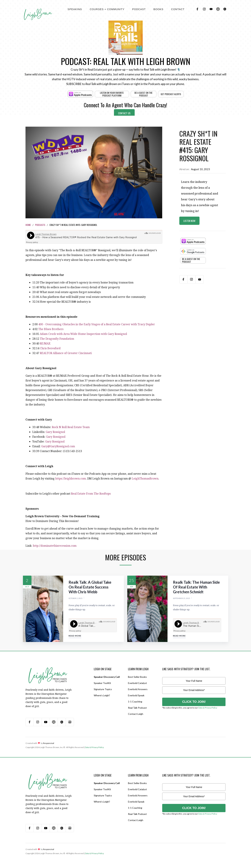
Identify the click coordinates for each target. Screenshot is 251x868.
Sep (132, 587)
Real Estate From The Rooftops (91, 494)
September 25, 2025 (182, 598)
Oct (27, 587)
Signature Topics (103, 689)
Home (28, 225)
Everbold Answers (138, 689)
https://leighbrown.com (71, 478)
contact (178, 9)
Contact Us (124, 113)
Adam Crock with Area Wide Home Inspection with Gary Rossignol (83, 334)
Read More (75, 636)
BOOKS (158, 9)
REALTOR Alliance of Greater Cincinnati (66, 353)
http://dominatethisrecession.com (55, 546)
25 (132, 580)
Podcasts (40, 225)
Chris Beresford (50, 348)
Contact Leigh (136, 714)
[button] (75, 9)
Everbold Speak (136, 695)
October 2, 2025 (76, 598)
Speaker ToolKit (102, 683)
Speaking (75, 9)
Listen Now (189, 221)
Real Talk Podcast (137, 708)
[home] (38, 10)
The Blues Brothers (51, 329)
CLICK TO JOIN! (194, 702)
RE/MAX (45, 343)
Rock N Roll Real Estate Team (71, 427)
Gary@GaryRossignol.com (58, 446)
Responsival (49, 743)
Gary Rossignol (55, 432)
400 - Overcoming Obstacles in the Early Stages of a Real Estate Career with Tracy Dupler (97, 324)
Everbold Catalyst (137, 683)
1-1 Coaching (135, 702)
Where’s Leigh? (102, 695)
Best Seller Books (137, 677)
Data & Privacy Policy (208, 708)
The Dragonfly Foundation (57, 339)
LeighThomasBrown (145, 478)
